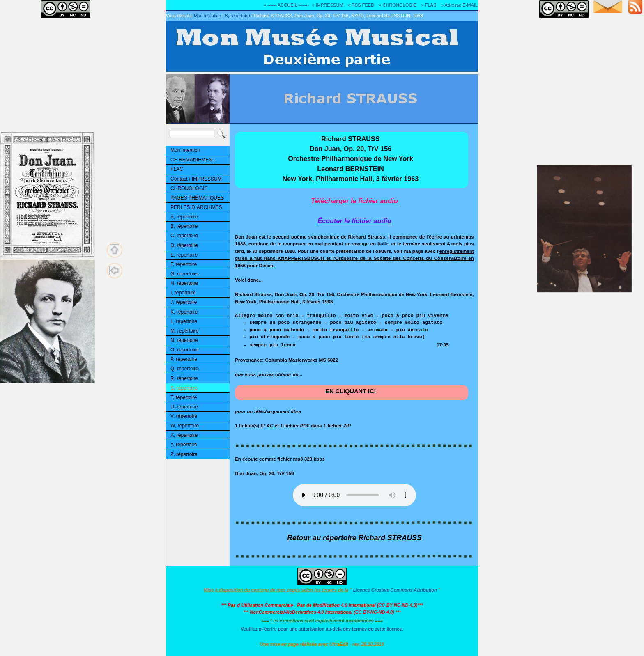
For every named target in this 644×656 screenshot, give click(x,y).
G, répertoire (184, 274)
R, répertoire (184, 378)
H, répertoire (184, 283)
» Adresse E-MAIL (459, 5)
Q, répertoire (184, 369)
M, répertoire (184, 331)
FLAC (177, 169)
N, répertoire (184, 340)
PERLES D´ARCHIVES (196, 207)
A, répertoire (184, 217)
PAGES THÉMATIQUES (197, 198)
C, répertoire (184, 236)
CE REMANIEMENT (193, 160)
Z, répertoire (184, 454)
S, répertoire (238, 16)
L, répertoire (184, 321)
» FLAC (429, 5)
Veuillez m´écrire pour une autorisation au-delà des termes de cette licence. (322, 629)
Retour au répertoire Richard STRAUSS (354, 538)
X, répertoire (184, 435)
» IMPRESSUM (328, 5)
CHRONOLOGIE (189, 188)
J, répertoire (184, 302)
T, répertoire (184, 397)
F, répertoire (184, 264)
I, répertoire (183, 293)
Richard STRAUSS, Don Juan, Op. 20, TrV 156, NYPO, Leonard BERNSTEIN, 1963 (338, 16)
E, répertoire (184, 255)
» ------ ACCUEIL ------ (285, 5)
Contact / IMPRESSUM (196, 179)
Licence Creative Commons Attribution (395, 590)
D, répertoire (184, 245)
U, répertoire (184, 407)
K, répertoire (184, 312)
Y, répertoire (184, 445)
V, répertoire (184, 416)
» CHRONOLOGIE (398, 5)
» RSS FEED (361, 5)
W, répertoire (185, 426)
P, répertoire (184, 359)
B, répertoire (184, 226)
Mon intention (207, 16)
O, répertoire (184, 350)
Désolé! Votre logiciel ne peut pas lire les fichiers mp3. (354, 495)
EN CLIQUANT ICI (351, 391)
